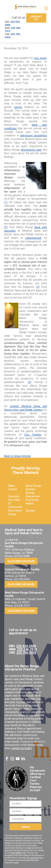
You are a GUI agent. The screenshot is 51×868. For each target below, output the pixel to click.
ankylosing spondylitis (34, 135)
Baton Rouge (33, 486)
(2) (6, 227)
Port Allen (14, 500)
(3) (38, 287)
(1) (6, 202)
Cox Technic (33, 435)
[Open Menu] (46, 8)
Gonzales (14, 496)
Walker (30, 503)
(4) (29, 382)
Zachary (30, 511)
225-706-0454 (26, 653)
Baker (12, 486)
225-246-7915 (27, 649)
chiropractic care (31, 150)
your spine (40, 58)
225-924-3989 (26, 646)
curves (18, 107)
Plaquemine (33, 496)
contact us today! (21, 748)
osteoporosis (33, 238)
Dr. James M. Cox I (35, 858)
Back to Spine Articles (17, 456)
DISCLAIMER (16, 853)
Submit (26, 827)
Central (12, 489)
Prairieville (32, 500)
